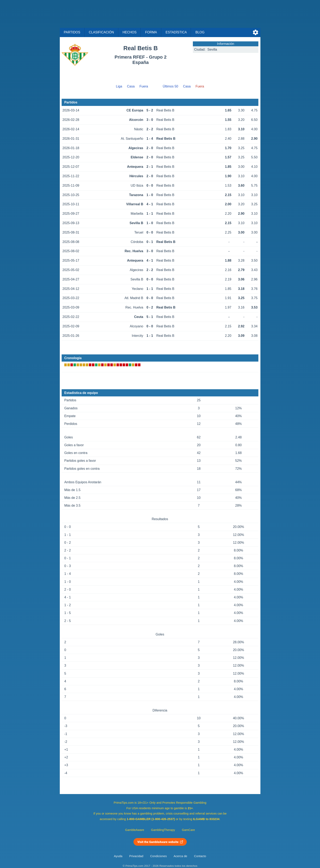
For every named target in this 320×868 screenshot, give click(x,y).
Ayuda (118, 856)
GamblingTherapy (163, 830)
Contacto (200, 856)
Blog (200, 32)
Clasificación (101, 32)
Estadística (176, 32)
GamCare (188, 830)
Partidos (72, 32)
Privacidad (136, 856)
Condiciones (158, 856)
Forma (151, 32)
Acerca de (180, 856)
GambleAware (135, 830)
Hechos (130, 32)
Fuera (144, 86)
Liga (119, 86)
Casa (131, 86)
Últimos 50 (171, 86)
